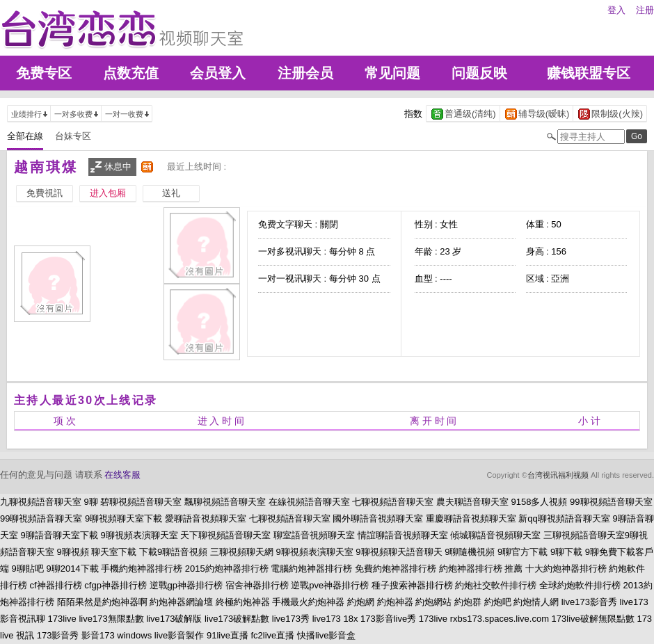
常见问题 (392, 73)
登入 (616, 10)
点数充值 (131, 73)
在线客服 (122, 475)
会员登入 (218, 73)
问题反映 (479, 73)
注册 (645, 10)
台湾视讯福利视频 (558, 475)
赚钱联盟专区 (589, 73)
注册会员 (305, 73)
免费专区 (44, 73)
